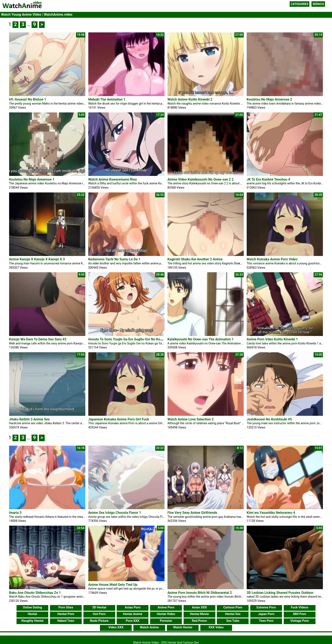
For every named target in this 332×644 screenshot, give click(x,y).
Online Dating (33, 607)
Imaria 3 (15, 513)
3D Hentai (99, 607)
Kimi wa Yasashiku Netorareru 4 (271, 513)
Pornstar (166, 621)
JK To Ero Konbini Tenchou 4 (268, 179)
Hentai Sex (233, 614)
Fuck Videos (300, 607)
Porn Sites (66, 607)
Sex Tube (233, 621)
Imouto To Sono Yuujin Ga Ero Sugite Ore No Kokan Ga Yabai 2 (136, 339)
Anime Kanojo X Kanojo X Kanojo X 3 (37, 259)
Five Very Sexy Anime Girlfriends (192, 513)
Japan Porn (266, 614)
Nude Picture (99, 621)
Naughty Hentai (33, 621)
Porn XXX (133, 621)
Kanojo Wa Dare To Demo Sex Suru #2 (38, 339)
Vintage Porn (300, 621)
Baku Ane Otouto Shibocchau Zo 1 (35, 593)
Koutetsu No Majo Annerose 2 (269, 99)
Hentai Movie (199, 614)
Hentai (32, 614)
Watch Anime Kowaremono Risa (113, 179)
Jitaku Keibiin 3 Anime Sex (29, 419)
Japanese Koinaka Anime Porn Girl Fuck (119, 419)
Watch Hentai (183, 627)
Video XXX (116, 627)
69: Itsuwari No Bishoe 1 (28, 99)
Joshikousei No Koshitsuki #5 (269, 419)
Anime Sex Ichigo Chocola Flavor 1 (115, 513)
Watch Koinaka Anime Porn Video (272, 259)
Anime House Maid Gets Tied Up (113, 585)
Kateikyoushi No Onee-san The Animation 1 (201, 339)
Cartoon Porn (233, 607)
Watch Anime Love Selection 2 (191, 419)
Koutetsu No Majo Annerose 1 (32, 179)
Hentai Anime (133, 614)
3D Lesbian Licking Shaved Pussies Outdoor (280, 593)
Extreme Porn (266, 607)
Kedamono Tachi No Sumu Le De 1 (114, 259)
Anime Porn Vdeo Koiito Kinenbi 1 (272, 339)
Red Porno (199, 621)
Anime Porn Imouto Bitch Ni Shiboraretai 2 (200, 593)
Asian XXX (199, 607)
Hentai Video (166, 614)
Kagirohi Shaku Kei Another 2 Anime (195, 259)
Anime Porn (166, 607)
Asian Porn (133, 607)
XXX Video (216, 627)
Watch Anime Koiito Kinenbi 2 (190, 99)
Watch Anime (149, 627)
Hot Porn (99, 614)
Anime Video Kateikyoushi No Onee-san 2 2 (201, 179)
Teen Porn (266, 621)
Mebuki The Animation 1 (107, 99)
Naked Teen (66, 621)
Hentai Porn (66, 614)
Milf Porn (300, 614)
